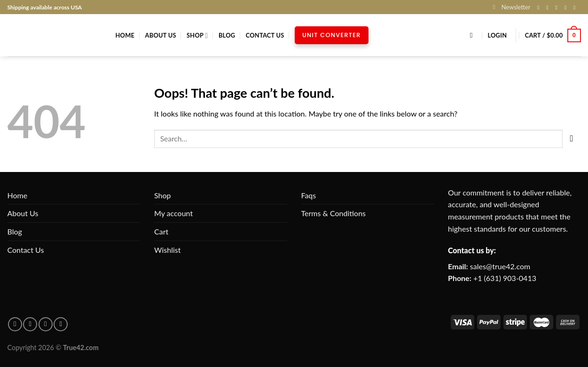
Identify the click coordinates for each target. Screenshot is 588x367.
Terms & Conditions (334, 213)
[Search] (474, 35)
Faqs (309, 195)
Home (125, 35)
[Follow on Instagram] (549, 8)
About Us (161, 35)
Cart (161, 231)
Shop (197, 35)
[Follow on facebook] (15, 324)
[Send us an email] (567, 8)
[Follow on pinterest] (30, 324)
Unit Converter (332, 35)
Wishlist (168, 250)
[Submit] (572, 139)
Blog (227, 35)
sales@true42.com (500, 266)
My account (173, 213)
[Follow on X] (558, 8)
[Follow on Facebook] (540, 8)
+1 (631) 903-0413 (505, 278)
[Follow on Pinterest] (576, 8)
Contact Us (265, 35)
